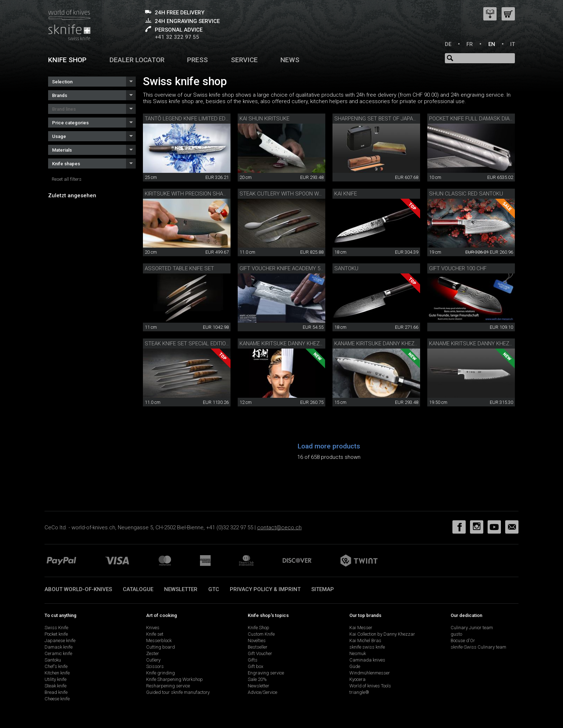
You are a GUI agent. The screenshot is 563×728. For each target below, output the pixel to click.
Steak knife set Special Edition (187, 344)
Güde (355, 666)
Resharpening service (168, 686)
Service (244, 60)
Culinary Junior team (472, 628)
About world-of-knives (78, 589)
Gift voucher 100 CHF (458, 268)
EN (492, 44)
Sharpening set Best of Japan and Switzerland (400, 119)
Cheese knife (57, 699)
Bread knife (56, 692)
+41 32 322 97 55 (177, 37)
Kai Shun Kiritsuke (264, 119)
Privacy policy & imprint (265, 589)
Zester (153, 653)
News (290, 60)
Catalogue (138, 589)
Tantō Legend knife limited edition (191, 119)
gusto (456, 634)
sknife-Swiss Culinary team (478, 647)
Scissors (155, 666)
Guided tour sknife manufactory (178, 692)
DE (448, 44)
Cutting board (160, 647)
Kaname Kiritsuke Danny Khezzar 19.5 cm (484, 344)
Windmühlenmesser (370, 673)
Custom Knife (261, 634)
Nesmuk (358, 653)
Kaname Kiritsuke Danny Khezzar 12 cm (293, 344)
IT (513, 44)
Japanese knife (60, 641)
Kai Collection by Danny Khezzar (382, 634)
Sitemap (323, 589)
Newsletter (181, 589)
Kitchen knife (57, 673)
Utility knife (55, 679)
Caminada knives (367, 660)
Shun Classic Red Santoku (466, 194)
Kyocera (357, 679)
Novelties (257, 641)
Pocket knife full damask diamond (477, 119)
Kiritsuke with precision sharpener (193, 194)
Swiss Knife (56, 628)
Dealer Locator (137, 60)
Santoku (346, 268)
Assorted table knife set (179, 268)
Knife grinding (160, 673)
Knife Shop (259, 628)
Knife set (155, 634)
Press (197, 60)
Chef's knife (56, 666)
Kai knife (346, 194)
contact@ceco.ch (279, 527)
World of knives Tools (370, 686)
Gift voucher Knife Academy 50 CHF (287, 268)
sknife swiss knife (367, 647)
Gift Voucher (260, 653)
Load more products (329, 446)
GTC (214, 589)
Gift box (255, 666)
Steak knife (55, 686)
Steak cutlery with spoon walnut (287, 194)
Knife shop (67, 60)
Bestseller (258, 647)
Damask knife (59, 647)
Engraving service (266, 673)
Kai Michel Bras (365, 641)
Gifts (253, 660)
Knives (153, 628)
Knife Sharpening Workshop (175, 679)
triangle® (359, 692)
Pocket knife (56, 634)
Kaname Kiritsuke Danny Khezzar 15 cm (387, 344)
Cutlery (153, 660)
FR (470, 44)
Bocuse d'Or (463, 641)
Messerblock (159, 641)
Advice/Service (262, 692)
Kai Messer (361, 628)
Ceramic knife (58, 653)
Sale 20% (257, 679)
